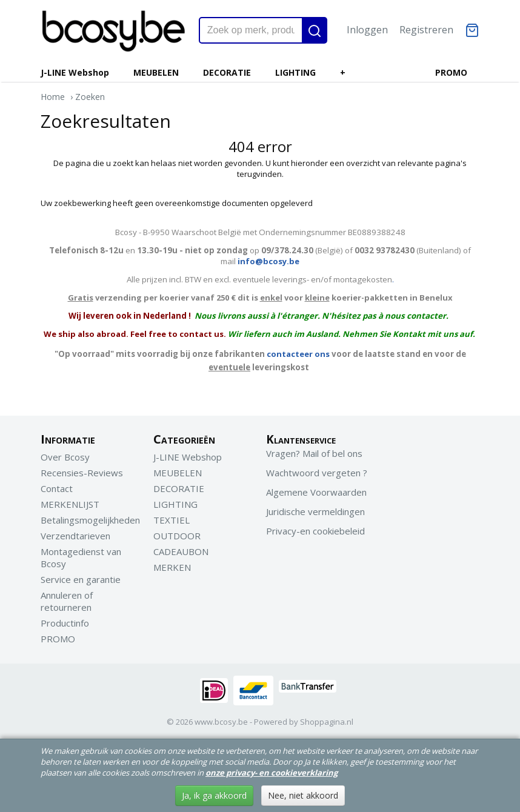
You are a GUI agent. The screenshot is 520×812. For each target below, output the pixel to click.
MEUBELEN (156, 72)
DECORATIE (227, 72)
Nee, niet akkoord (303, 795)
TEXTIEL (172, 520)
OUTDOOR (177, 536)
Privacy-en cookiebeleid (315, 531)
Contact (57, 488)
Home (53, 97)
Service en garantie (81, 579)
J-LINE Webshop (75, 72)
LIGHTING (295, 72)
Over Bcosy (65, 457)
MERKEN (172, 567)
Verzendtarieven (75, 536)
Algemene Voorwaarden (316, 492)
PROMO (451, 72)
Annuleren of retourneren (67, 601)
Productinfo (65, 623)
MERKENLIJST (70, 504)
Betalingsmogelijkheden (90, 520)
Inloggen (367, 30)
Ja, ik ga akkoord (214, 795)
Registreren (426, 30)
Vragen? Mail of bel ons (314, 453)
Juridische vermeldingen (315, 511)
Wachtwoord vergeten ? (317, 473)
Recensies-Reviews (82, 473)
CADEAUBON (181, 551)
